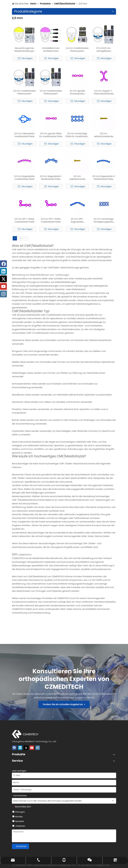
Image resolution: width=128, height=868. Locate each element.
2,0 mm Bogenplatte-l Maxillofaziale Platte (51, 178)
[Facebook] (14, 748)
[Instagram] (38, 748)
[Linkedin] (20, 748)
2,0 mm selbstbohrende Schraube (77, 178)
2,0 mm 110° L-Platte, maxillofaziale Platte (51, 220)
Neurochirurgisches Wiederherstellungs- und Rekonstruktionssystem (24, 50)
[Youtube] (32, 748)
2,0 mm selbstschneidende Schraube (103, 135)
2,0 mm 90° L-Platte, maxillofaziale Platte (24, 220)
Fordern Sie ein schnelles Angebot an (64, 704)
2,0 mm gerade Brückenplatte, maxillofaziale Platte (77, 92)
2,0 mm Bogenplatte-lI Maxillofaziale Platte (103, 178)
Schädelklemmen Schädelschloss (51, 50)
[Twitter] (26, 748)
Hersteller (18, 821)
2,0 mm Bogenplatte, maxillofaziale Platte (24, 178)
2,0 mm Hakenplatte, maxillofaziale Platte (25, 135)
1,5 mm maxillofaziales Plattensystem (51, 92)
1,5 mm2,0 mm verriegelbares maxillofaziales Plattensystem (104, 50)
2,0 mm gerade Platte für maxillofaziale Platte (51, 135)
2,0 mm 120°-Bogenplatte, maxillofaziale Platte (77, 220)
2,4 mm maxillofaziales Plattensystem (77, 50)
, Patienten (19, 826)
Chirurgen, (19, 812)
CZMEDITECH (25, 555)
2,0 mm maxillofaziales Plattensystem (24, 92)
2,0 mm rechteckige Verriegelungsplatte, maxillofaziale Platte (104, 220)
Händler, (18, 817)
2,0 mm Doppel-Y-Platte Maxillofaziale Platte (104, 92)
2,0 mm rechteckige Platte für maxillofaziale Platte (77, 135)
